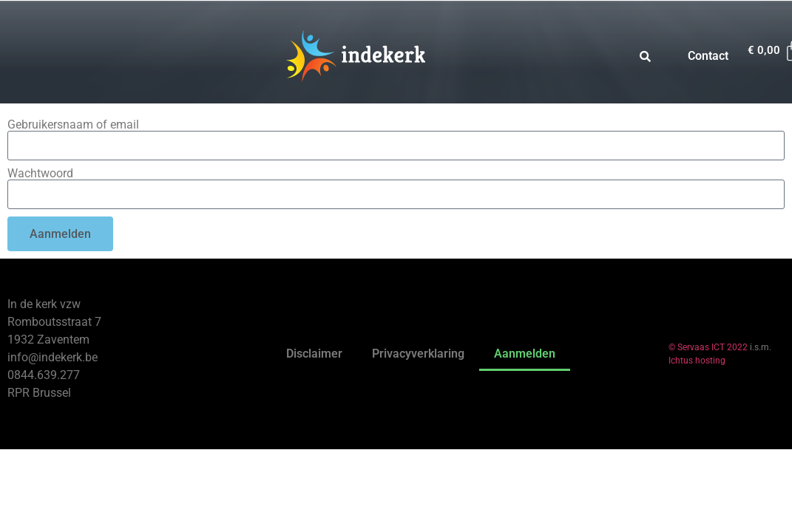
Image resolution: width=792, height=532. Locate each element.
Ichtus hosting (697, 361)
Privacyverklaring (418, 354)
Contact (708, 56)
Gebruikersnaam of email (73, 125)
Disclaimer (314, 354)
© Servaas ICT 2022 (708, 347)
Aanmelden (525, 354)
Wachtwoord (40, 174)
